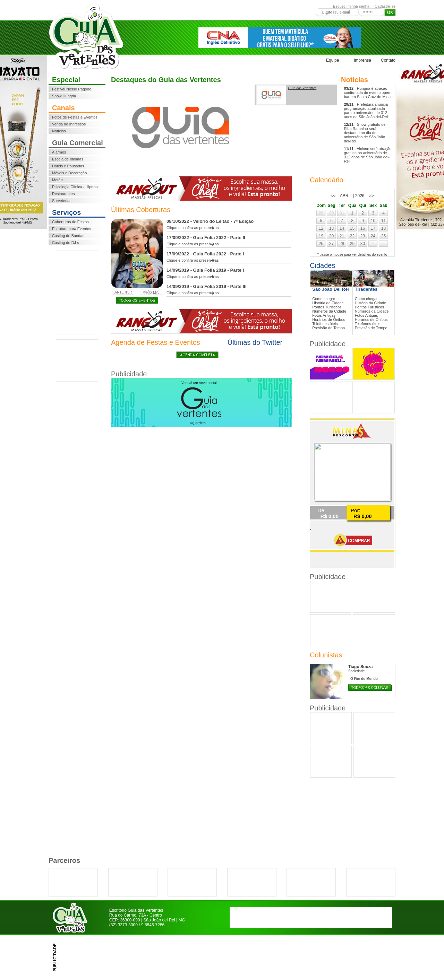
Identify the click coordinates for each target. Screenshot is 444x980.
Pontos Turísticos (327, 307)
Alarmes (59, 152)
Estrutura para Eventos (72, 229)
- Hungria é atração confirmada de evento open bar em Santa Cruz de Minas (368, 93)
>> (372, 196)
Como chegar (324, 299)
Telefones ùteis (325, 324)
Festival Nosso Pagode (72, 89)
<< (333, 196)
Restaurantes (63, 194)
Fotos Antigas (324, 315)
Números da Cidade (329, 311)
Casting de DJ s (66, 243)
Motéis (58, 180)
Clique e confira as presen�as (193, 228)
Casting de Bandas (68, 236)
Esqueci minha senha (351, 6)
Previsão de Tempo (328, 328)
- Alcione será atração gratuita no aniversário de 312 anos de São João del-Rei (368, 155)
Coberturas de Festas (70, 222)
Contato (388, 60)
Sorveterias (62, 201)
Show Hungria (64, 96)
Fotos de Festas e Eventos (75, 117)
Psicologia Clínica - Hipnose (76, 187)
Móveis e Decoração (69, 173)
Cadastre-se (385, 6)
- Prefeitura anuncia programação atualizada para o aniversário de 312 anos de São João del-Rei (366, 111)
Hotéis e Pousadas (68, 166)
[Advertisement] (77, 292)
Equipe (332, 60)
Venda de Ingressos (69, 124)
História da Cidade (328, 303)
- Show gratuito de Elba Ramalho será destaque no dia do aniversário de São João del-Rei (365, 133)
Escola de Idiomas (68, 159)
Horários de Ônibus (329, 320)
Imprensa (362, 60)
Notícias (59, 131)
